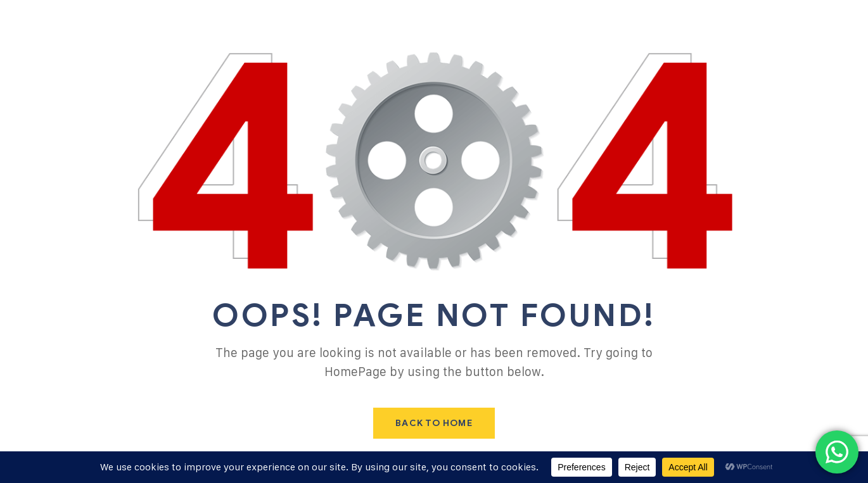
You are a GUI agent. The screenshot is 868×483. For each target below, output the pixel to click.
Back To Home (434, 423)
